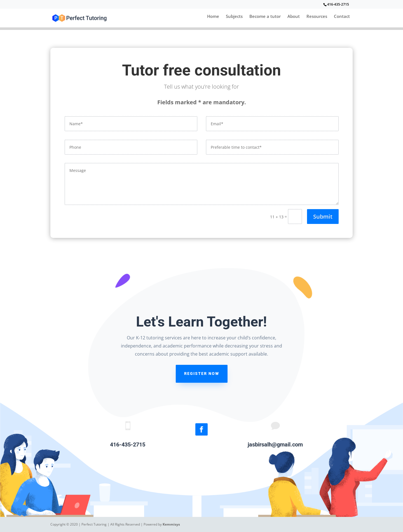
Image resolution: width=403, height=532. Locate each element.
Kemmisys (171, 524)
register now (202, 373)
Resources (317, 17)
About (294, 17)
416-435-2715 (338, 4)
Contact (342, 17)
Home (213, 17)
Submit (323, 217)
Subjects (234, 17)
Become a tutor (265, 17)
